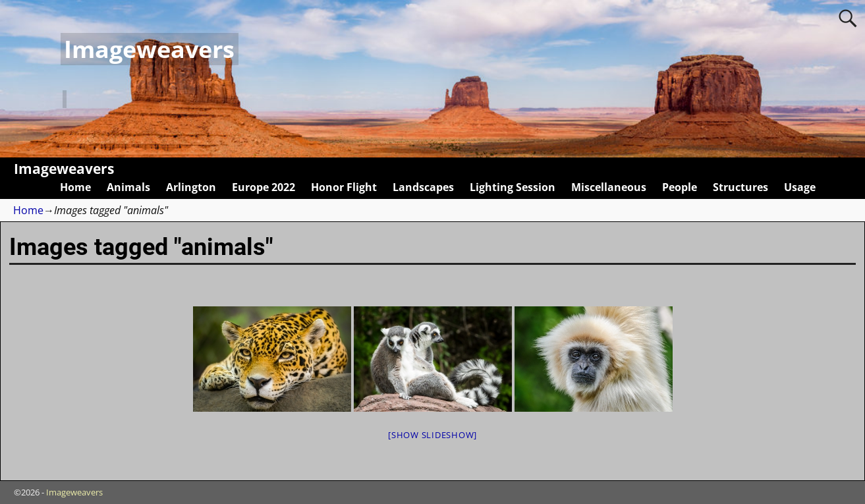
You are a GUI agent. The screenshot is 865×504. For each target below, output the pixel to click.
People (680, 187)
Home (75, 187)
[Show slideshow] (432, 435)
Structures (740, 187)
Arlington (191, 187)
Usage (800, 187)
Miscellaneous (609, 187)
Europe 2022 (264, 187)
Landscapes (423, 187)
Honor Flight (344, 187)
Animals (128, 187)
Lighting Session (513, 187)
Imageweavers (149, 49)
